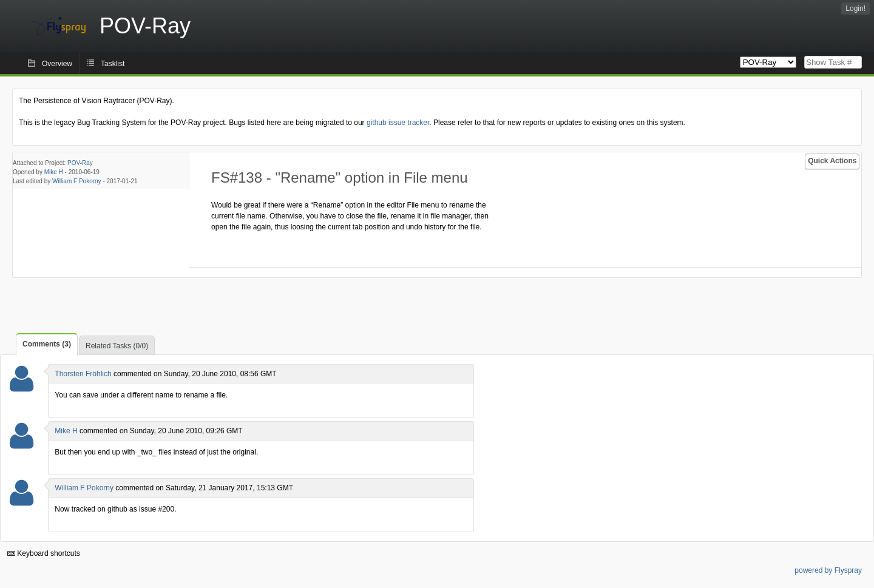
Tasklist (113, 64)
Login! (855, 8)
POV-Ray (80, 163)
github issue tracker (398, 123)
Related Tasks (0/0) (117, 346)
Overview (57, 64)
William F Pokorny (77, 181)
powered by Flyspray (828, 570)
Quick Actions (832, 161)
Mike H (54, 172)
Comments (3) (47, 344)
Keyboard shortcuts (44, 553)
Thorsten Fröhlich (83, 374)
